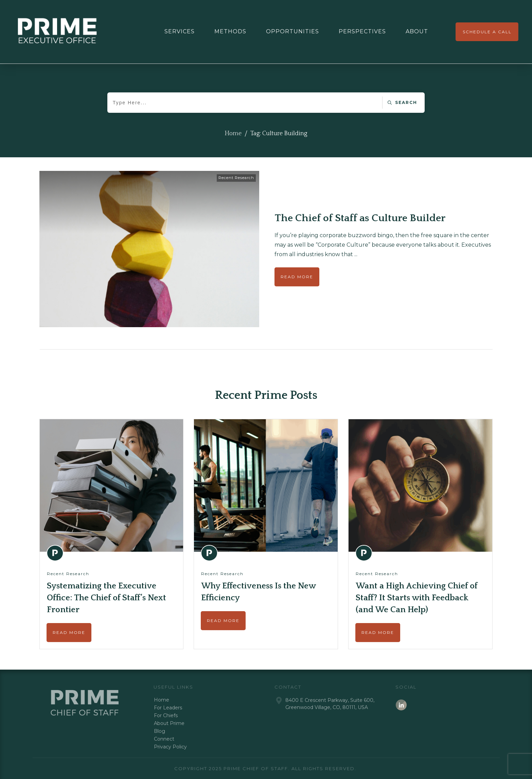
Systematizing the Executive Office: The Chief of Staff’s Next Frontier (107, 598)
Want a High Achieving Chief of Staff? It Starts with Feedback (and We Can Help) (416, 598)
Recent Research (236, 178)
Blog (159, 731)
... (356, 254)
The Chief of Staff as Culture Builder (360, 218)
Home (162, 700)
